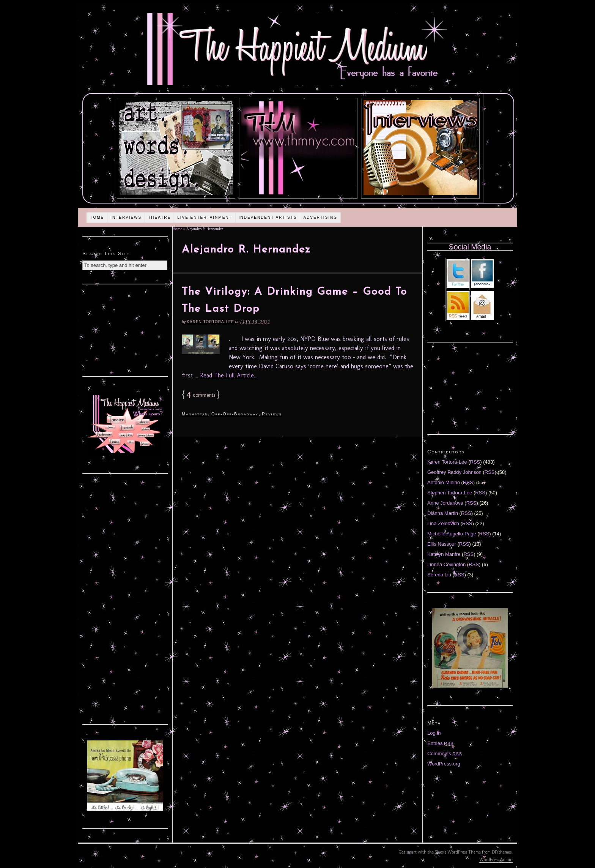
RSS (475, 462)
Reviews (272, 414)
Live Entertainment (205, 217)
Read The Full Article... (229, 375)
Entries (441, 743)
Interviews (126, 217)
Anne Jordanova (445, 503)
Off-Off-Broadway (235, 414)
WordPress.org (444, 764)
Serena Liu (439, 575)
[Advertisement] (125, 329)
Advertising (320, 217)
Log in (434, 733)
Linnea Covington (446, 564)
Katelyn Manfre (444, 554)
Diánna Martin (443, 513)
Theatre (159, 217)
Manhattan (195, 414)
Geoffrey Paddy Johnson (454, 472)
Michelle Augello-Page (452, 534)
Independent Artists (268, 217)
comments (201, 395)
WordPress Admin (496, 860)
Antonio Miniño (444, 482)
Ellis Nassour (442, 544)
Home (97, 217)
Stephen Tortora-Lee (450, 493)
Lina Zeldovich (443, 523)
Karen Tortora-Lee (210, 322)
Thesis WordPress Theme (458, 852)
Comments (445, 754)
